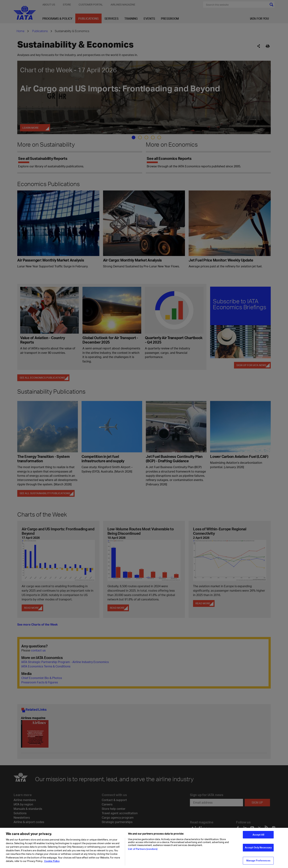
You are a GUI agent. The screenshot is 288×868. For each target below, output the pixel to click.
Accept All (258, 836)
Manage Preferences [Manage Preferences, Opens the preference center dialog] (258, 862)
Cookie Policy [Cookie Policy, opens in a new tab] (52, 863)
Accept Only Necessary (258, 849)
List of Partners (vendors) (143, 851)
